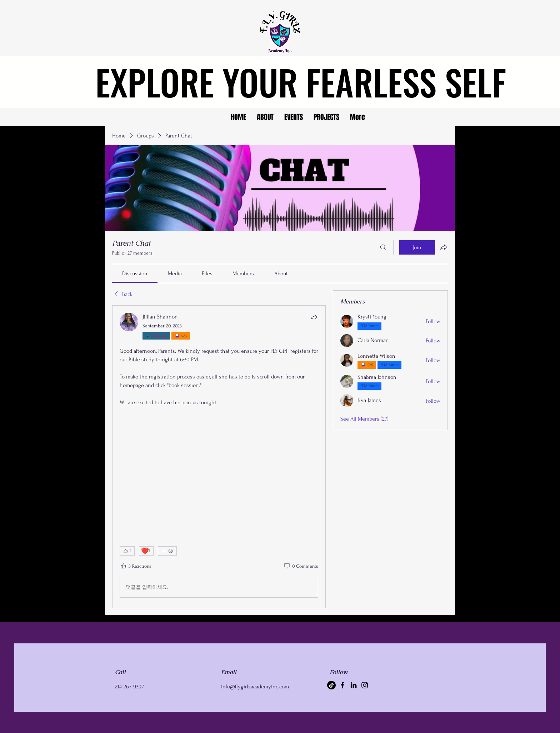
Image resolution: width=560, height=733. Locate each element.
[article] (219, 456)
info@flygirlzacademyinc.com (255, 687)
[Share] (314, 317)
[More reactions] (167, 551)
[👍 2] (127, 551)
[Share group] (444, 247)
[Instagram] (365, 685)
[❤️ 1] (146, 551)
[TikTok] (331, 685)
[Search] (383, 247)
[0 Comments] (301, 566)
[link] (135, 273)
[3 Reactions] (136, 566)
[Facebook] (342, 685)
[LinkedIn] (354, 685)
